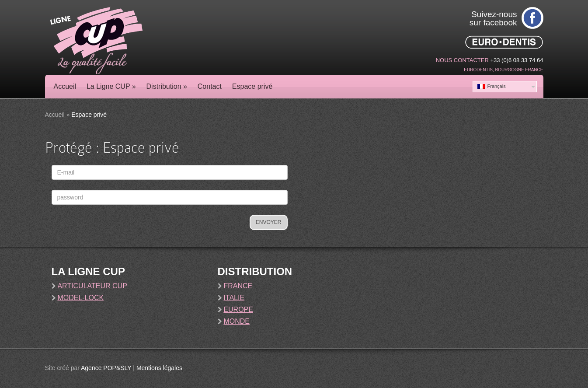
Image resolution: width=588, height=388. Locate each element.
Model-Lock (80, 298)
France (238, 286)
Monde (237, 321)
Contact (210, 86)
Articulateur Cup (92, 286)
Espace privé (252, 86)
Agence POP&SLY (106, 368)
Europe (238, 309)
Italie (234, 298)
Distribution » (167, 86)
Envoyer (269, 222)
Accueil (65, 86)
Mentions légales (159, 368)
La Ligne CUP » (111, 86)
